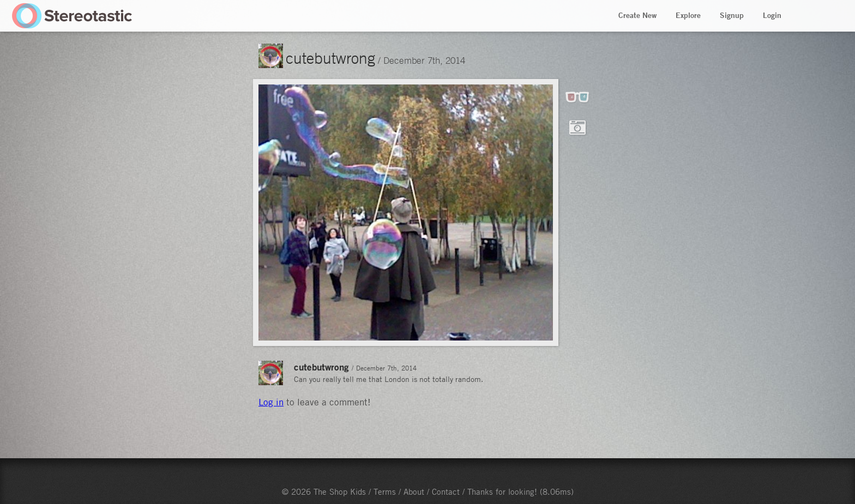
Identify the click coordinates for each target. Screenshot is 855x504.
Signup (732, 15)
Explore (688, 15)
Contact (446, 491)
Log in (271, 402)
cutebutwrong (330, 58)
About (414, 491)
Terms (385, 491)
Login (772, 15)
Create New (637, 15)
